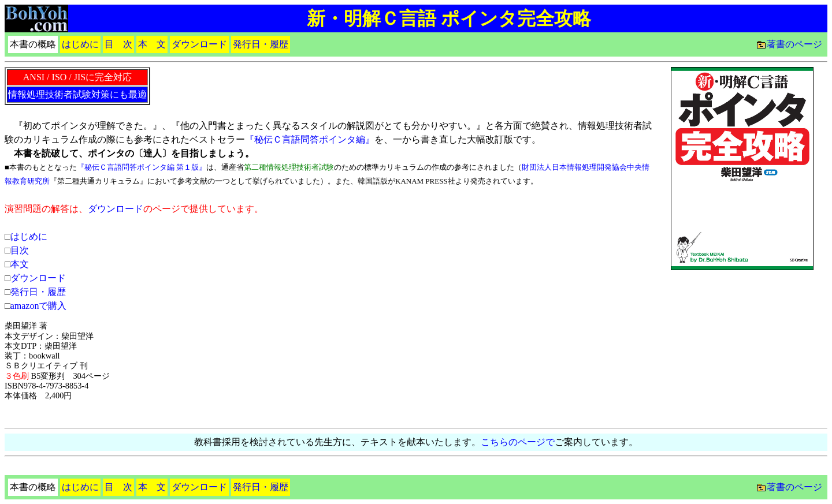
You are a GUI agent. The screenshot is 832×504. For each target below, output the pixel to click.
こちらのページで (518, 442)
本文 (20, 264)
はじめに (29, 236)
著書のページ (794, 44)
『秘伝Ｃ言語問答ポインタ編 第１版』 (142, 167)
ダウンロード (116, 209)
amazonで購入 (39, 306)
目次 (20, 250)
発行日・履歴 (38, 292)
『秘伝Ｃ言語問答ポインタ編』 (310, 139)
